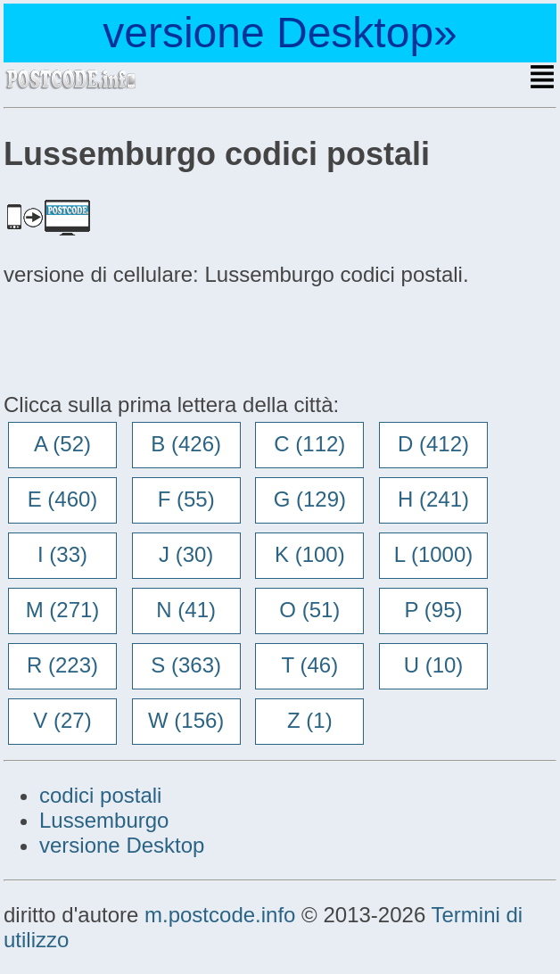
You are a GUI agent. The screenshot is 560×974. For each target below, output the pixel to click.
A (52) (62, 444)
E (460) (63, 499)
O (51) (309, 610)
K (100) (310, 554)
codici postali (100, 795)
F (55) (186, 499)
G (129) (310, 499)
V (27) (62, 720)
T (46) (310, 665)
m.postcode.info (220, 915)
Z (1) (310, 720)
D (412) (433, 444)
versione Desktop (122, 845)
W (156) (186, 720)
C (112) (309, 444)
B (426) (186, 444)
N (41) (186, 610)
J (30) (186, 554)
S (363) (186, 665)
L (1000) (434, 554)
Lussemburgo (104, 820)
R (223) (62, 665)
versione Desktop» (280, 33)
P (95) (434, 610)
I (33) (62, 554)
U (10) (434, 665)
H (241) (433, 499)
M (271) (63, 610)
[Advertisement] (146, 337)
